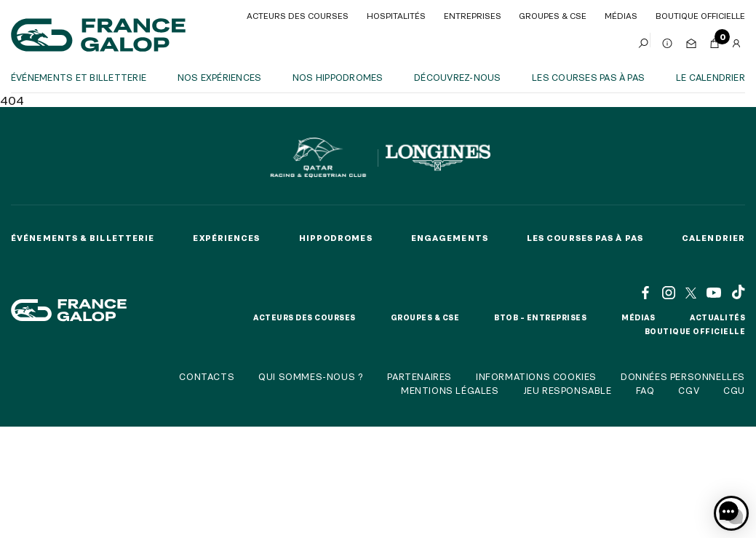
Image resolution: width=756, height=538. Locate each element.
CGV (689, 390)
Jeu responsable (568, 390)
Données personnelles (683, 376)
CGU (734, 390)
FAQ (645, 390)
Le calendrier (711, 77)
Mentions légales (450, 390)
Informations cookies (536, 376)
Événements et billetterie (79, 77)
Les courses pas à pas (588, 77)
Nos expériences (220, 77)
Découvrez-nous (457, 77)
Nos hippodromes (338, 77)
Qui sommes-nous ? (311, 376)
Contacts (207, 376)
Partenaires (419, 376)
